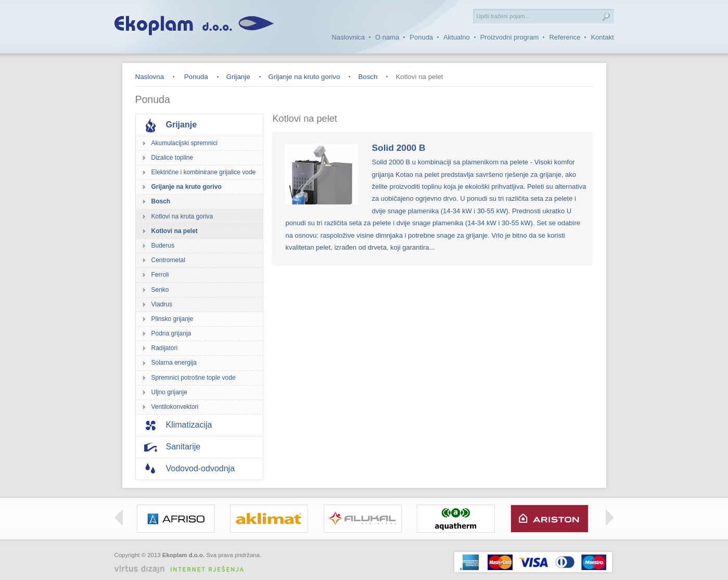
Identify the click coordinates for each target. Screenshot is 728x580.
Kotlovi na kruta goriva (182, 216)
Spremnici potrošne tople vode (194, 378)
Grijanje (238, 77)
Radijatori (165, 348)
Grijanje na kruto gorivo (304, 77)
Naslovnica (348, 37)
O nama (387, 37)
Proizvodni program (510, 37)
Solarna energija (174, 363)
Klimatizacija (189, 425)
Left (119, 518)
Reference (565, 37)
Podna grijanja (171, 333)
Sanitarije (183, 447)
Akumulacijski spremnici (184, 143)
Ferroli (160, 275)
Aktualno (457, 37)
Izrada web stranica (237, 563)
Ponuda (421, 37)
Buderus (163, 246)
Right (610, 518)
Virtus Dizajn (183, 569)
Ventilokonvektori (175, 407)
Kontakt (602, 37)
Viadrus (162, 304)
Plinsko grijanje (173, 319)
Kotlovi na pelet (175, 231)
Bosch (368, 77)
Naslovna (150, 77)
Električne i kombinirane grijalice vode (204, 172)
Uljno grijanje (169, 392)
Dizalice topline (173, 158)
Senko (160, 290)
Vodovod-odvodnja (201, 468)
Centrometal (168, 260)
